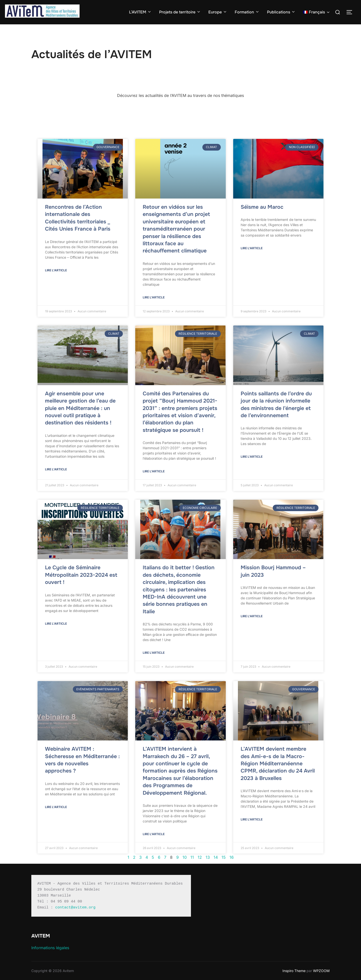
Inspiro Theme (294, 971)
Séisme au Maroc (262, 207)
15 (224, 857)
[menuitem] (317, 12)
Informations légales (50, 948)
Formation (247, 12)
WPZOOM (321, 971)
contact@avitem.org (75, 908)
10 (185, 857)
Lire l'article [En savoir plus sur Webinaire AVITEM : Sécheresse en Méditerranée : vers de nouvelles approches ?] (56, 807)
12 (200, 857)
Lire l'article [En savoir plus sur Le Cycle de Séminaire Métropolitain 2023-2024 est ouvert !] (56, 624)
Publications (281, 12)
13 (208, 857)
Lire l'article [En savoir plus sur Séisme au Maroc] (252, 248)
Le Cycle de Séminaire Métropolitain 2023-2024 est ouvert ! (81, 575)
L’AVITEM (140, 12)
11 (192, 857)
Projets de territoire (180, 12)
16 (232, 857)
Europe (218, 12)
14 (216, 857)
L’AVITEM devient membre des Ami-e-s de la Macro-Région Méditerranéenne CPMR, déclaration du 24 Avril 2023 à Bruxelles (278, 764)
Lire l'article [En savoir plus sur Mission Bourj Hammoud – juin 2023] (252, 616)
